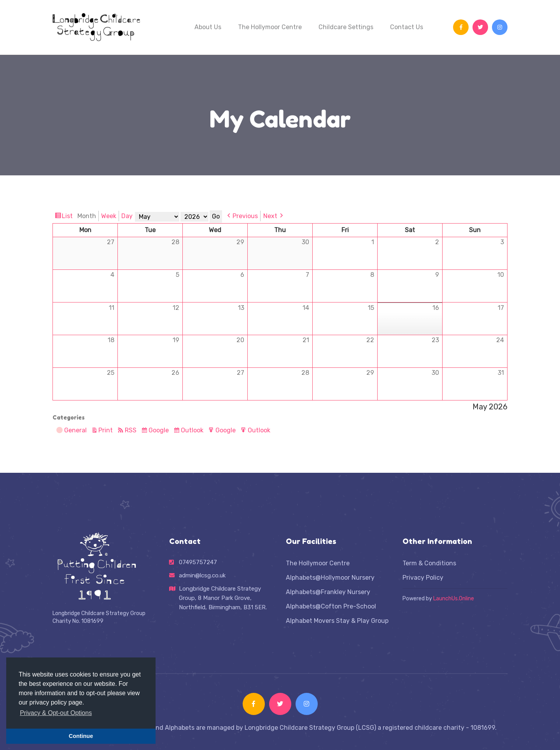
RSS (131, 430)
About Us (208, 27)
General (72, 431)
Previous (245, 216)
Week (109, 216)
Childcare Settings (346, 27)
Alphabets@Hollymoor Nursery (330, 578)
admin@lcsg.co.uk (202, 582)
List (68, 216)
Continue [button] (81, 736)
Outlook (193, 430)
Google (160, 430)
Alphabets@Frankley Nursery (328, 592)
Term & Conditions (429, 563)
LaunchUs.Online (454, 599)
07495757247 (198, 562)
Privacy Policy (423, 578)
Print (107, 430)
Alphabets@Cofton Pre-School (331, 606)
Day (127, 216)
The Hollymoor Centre (270, 27)
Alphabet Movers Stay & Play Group (337, 621)
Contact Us (407, 27)
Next (270, 216)
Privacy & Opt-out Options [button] (56, 713)
